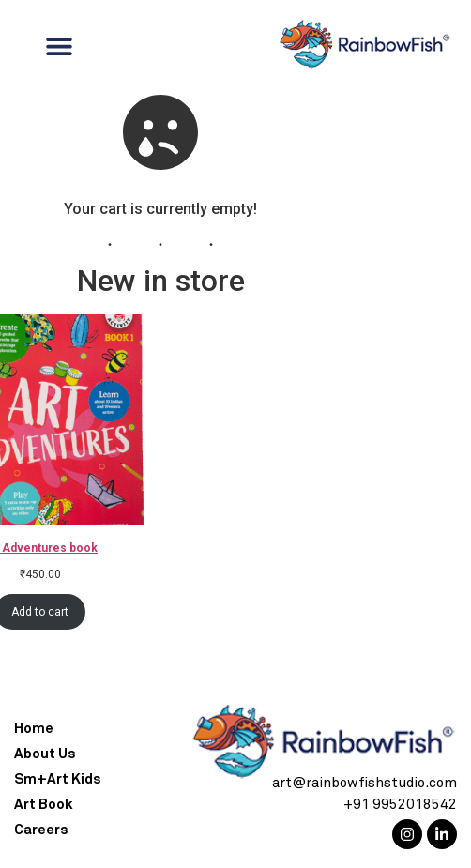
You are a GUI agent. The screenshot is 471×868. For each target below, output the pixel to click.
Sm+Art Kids (57, 779)
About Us (45, 754)
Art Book (44, 805)
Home (34, 729)
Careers (41, 830)
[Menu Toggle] (59, 46)
